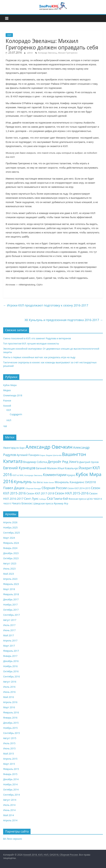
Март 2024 (9, 538)
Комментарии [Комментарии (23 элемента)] (55, 475)
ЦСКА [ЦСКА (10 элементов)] (90, 499)
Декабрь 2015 (11, 723)
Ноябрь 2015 (10, 728)
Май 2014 (9, 815)
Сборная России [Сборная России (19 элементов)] (54, 488)
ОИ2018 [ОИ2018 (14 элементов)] (90, 482)
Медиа (7, 390)
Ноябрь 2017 (10, 605)
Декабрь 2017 (11, 599)
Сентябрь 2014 (11, 795)
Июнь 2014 (9, 810)
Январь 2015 (10, 774)
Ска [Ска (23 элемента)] (50, 498)
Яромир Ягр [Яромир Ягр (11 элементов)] (61, 503)
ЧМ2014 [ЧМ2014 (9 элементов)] (98, 499)
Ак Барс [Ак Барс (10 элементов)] (21, 448)
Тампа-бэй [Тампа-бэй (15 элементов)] (61, 499)
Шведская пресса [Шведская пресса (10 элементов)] (43, 503)
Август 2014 (10, 800)
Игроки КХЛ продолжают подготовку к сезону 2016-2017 (46, 305)
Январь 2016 (10, 718)
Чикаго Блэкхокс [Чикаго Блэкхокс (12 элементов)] (22, 503)
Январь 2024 (10, 548)
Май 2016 (9, 697)
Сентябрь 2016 (11, 676)
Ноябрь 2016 (10, 666)
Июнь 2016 (9, 692)
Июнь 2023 (9, 569)
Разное (7, 401)
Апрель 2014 (10, 820)
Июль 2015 (9, 743)
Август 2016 (10, 682)
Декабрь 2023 (11, 553)
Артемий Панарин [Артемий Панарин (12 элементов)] (28, 455)
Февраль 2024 (11, 543)
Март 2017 (9, 646)
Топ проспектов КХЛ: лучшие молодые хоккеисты (31, 344)
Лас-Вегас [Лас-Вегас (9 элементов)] (38, 482)
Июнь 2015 (9, 748)
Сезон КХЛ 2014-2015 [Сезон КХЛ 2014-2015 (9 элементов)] (79, 488)
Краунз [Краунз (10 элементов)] (71, 475)
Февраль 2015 (11, 769)
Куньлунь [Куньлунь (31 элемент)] (23, 482)
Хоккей (7, 406)
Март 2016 (9, 707)
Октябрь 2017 (11, 610)
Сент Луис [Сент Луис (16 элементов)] (31, 499)
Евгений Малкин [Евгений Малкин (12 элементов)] (46, 468)
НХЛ (9, 35)
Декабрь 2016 (11, 661)
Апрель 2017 (10, 641)
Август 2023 (10, 563)
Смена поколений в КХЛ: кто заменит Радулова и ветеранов (37, 338)
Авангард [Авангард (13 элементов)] (9, 448)
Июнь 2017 (9, 630)
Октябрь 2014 (11, 790)
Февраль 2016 (11, 712)
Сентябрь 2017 (11, 615)
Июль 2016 (9, 687)
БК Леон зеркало (13, 839)
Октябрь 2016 (11, 671)
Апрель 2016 (10, 702)
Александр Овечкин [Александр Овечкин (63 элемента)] (49, 447)
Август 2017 (10, 620)
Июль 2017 (9, 625)
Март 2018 (9, 589)
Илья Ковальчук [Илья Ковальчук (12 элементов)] (68, 468)
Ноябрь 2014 (10, 784)
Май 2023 (9, 574)
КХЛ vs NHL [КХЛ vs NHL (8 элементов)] (18, 475)
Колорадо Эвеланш (47, 53)
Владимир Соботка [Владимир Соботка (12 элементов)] (35, 462)
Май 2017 (9, 635)
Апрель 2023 (10, 579)
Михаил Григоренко (68, 53)
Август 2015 (10, 738)
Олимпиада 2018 (13, 395)
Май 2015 (9, 754)
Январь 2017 (10, 656)
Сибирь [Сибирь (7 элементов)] (43, 499)
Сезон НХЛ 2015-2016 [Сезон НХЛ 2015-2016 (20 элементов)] (72, 493)
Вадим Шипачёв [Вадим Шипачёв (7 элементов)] (54, 455)
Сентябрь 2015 (11, 733)
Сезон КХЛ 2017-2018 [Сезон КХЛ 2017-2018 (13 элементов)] (40, 493)
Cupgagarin (16, 414)
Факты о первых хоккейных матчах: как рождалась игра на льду (39, 357)
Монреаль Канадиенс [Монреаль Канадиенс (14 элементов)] (70, 482)
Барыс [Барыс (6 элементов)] (43, 455)
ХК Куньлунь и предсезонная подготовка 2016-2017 (64, 320)
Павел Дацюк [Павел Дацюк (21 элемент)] (14, 488)
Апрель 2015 (10, 759)
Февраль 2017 (11, 651)
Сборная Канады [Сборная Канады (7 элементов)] (33, 488)
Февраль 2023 (11, 584)
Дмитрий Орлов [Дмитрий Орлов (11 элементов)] (89, 462)
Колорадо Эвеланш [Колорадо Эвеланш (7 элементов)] (33, 475)
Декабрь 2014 (11, 779)
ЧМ (5, 426)
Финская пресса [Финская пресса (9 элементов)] (77, 499)
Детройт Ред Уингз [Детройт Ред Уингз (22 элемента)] (63, 462)
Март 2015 (9, 764)
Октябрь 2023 (11, 558)
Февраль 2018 (11, 594)
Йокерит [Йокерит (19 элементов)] (85, 468)
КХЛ (9, 410)
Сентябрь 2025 (11, 533)
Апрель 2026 (10, 522)
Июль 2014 (9, 805)
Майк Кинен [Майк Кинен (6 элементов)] (49, 482)
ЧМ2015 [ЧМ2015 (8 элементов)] (7, 504)
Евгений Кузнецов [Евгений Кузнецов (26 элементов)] (19, 468)
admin (30, 53)
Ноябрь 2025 (10, 527)
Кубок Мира (10, 385)
